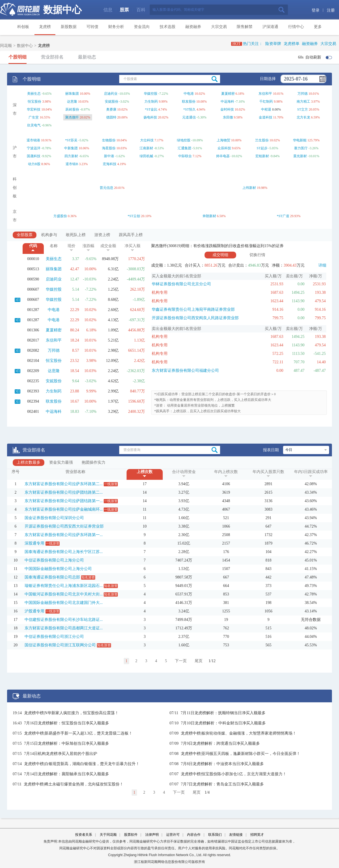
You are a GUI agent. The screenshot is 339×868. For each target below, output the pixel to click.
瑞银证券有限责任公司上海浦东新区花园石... (64, 586)
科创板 (23, 27)
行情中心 (296, 27)
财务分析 (116, 27)
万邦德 (303, 94)
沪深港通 (270, 27)
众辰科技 (224, 148)
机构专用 (160, 292)
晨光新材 (300, 156)
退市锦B (72, 164)
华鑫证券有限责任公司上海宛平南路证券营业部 (193, 309)
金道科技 (266, 117)
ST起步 (262, 148)
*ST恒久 (190, 109)
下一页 (181, 661)
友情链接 (236, 835)
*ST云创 (134, 216)
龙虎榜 (45, 27)
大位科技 (147, 140)
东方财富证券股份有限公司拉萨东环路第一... (64, 535)
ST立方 (303, 109)
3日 (18, 300)
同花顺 (6, 46)
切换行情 (257, 255)
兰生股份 (262, 140)
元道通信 (189, 117)
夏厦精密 (228, 94)
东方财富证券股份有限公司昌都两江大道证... (64, 628)
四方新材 (71, 156)
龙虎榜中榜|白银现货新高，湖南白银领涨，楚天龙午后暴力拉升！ (82, 764)
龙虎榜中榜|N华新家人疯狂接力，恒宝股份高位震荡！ (71, 713)
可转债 (92, 27)
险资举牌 (273, 44)
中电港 (189, 94)
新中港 (109, 156)
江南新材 (146, 148)
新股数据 (69, 27)
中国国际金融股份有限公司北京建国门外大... (64, 603)
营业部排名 (52, 57)
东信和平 (265, 94)
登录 (316, 10)
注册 (331, 10)
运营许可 (173, 835)
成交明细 (220, 255)
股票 (124, 10)
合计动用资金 (184, 472)
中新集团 (71, 148)
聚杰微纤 (72, 117)
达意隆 (72, 102)
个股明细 (18, 57)
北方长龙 (303, 117)
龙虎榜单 (292, 44)
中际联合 (185, 156)
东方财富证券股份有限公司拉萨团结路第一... (64, 501)
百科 (141, 10)
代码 (33, 246)
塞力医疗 (301, 148)
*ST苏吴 (71, 140)
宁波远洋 (34, 148)
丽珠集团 (72, 94)
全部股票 (25, 235)
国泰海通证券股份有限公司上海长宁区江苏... (64, 552)
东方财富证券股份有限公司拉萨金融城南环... (64, 509)
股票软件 (131, 835)
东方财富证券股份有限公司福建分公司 (185, 371)
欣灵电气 (34, 125)
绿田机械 (146, 156)
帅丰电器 (223, 156)
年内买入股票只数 (268, 472)
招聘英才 (257, 835)
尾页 (199, 661)
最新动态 (87, 57)
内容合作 (194, 835)
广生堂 (34, 117)
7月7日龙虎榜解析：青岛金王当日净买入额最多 (222, 784)
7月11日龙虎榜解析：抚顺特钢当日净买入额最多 (223, 713)
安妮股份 (112, 102)
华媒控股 (151, 94)
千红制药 (266, 102)
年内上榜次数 (226, 472)
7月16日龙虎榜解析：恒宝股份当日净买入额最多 (67, 723)
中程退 (266, 109)
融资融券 (193, 27)
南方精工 (303, 102)
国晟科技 (34, 156)
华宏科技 (34, 109)
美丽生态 (34, 94)
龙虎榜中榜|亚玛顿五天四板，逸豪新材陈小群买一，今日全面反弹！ (241, 754)
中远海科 (227, 102)
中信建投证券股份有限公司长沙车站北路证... (64, 620)
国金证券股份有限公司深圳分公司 (54, 518)
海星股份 (109, 148)
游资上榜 (102, 235)
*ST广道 (283, 216)
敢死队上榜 (76, 235)
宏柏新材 (262, 156)
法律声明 (152, 835)
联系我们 (215, 835)
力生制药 (151, 102)
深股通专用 (34, 543)
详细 (322, 265)
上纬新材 (249, 188)
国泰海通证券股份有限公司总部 (52, 577)
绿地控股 (184, 140)
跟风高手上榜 (131, 235)
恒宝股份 (34, 102)
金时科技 (227, 109)
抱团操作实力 (94, 462)
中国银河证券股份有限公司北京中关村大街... (64, 594)
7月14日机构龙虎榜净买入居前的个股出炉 (61, 754)
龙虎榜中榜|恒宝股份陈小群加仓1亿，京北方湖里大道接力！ (234, 774)
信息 (108, 10)
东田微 (228, 117)
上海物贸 (223, 140)
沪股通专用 (34, 611)
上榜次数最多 (29, 462)
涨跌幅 (88, 246)
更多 (318, 27)
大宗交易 (219, 27)
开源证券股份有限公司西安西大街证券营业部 (64, 526)
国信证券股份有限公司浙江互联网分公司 (60, 645)
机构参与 (49, 235)
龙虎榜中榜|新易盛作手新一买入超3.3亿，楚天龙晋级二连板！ (78, 733)
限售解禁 (245, 27)
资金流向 (142, 27)
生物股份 (109, 140)
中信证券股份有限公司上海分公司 (54, 560)
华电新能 (300, 140)
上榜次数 (145, 472)
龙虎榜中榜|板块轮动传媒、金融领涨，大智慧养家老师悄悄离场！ (239, 733)
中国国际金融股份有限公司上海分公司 (58, 569)
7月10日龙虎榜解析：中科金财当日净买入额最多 (223, 723)
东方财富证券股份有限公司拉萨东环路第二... (64, 484)
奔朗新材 (209, 216)
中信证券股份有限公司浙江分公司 (54, 637)
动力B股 (34, 164)
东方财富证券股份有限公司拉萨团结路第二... (64, 492)
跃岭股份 (72, 109)
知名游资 (88, 577)
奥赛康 (111, 109)
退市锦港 (33, 140)
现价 (71, 246)
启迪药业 (111, 94)
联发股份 (189, 102)
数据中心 (62, 10)
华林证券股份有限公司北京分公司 (181, 284)
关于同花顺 (108, 835)
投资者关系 (84, 835)
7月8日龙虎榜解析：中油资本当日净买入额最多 (222, 764)
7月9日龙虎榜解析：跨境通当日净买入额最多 (220, 743)
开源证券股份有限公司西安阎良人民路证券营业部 (195, 318)
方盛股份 (60, 216)
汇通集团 (184, 148)
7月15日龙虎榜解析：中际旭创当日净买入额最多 (67, 743)
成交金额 (108, 246)
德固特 (111, 117)
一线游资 (111, 484)
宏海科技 (110, 164)
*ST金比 (151, 109)
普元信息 (107, 188)
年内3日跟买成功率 (311, 472)
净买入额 (132, 246)
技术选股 (168, 27)
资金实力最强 (61, 462)
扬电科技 (150, 117)
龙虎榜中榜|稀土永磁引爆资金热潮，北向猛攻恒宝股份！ (74, 784)
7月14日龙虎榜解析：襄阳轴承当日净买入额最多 (67, 774)
